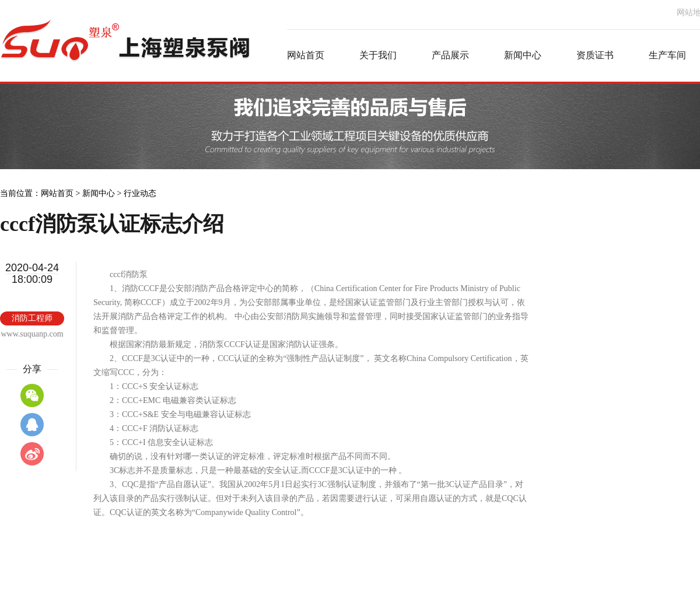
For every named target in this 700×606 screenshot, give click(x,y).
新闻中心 (99, 193)
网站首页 (57, 193)
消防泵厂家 (125, 55)
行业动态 (140, 193)
